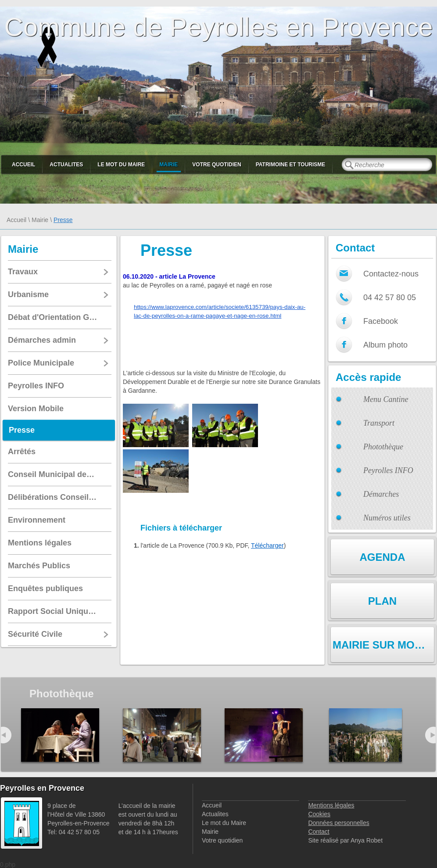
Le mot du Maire (121, 165)
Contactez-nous (391, 274)
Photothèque (383, 447)
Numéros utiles (387, 518)
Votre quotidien (217, 165)
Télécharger (267, 545)
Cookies (319, 814)
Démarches (381, 494)
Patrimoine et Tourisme (291, 165)
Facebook (381, 321)
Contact (319, 832)
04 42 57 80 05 (390, 298)
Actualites (66, 165)
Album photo (385, 345)
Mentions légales (331, 805)
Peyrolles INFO (388, 470)
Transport (379, 423)
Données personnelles (338, 823)
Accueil (23, 165)
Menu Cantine (386, 399)
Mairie (168, 165)
